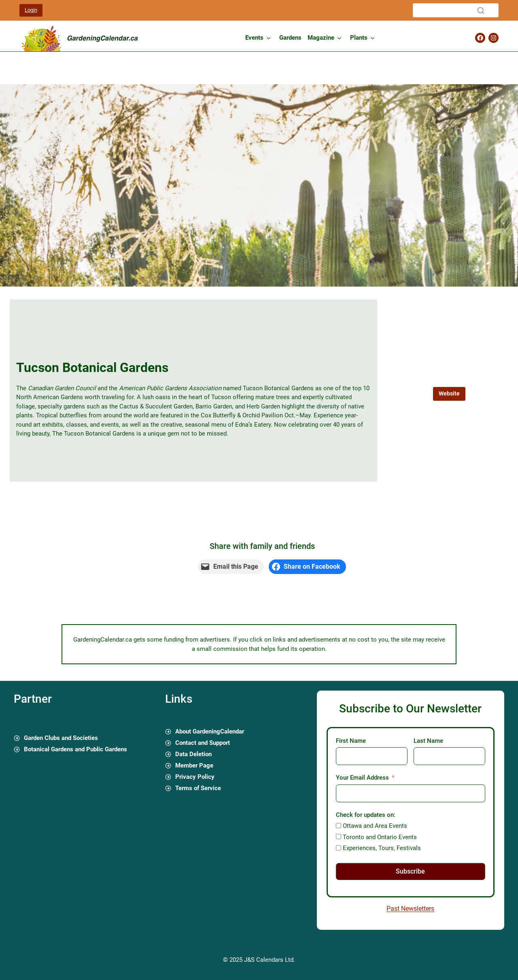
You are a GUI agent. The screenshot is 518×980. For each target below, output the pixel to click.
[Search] (456, 10)
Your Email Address (362, 778)
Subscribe (410, 871)
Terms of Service (198, 788)
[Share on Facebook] (308, 567)
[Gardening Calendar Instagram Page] (494, 38)
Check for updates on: (366, 815)
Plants (359, 38)
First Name (351, 741)
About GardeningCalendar (210, 731)
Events (254, 38)
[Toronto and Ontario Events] (339, 837)
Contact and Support (203, 743)
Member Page (194, 765)
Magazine (321, 38)
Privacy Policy (195, 777)
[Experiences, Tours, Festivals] (339, 848)
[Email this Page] (231, 567)
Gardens (290, 38)
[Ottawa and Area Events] (339, 826)
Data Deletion (193, 754)
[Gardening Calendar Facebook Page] (480, 38)
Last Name (428, 741)
